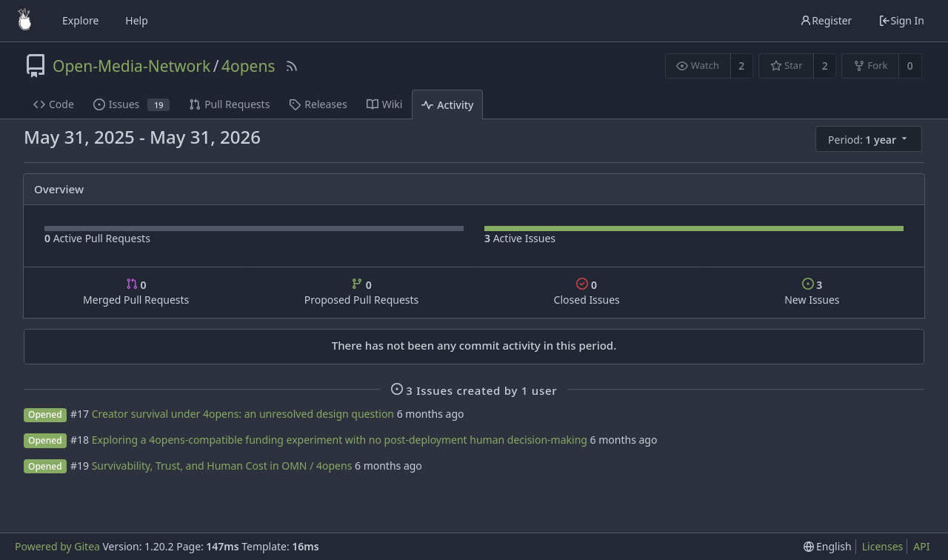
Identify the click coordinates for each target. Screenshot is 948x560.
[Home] (24, 21)
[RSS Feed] (292, 66)
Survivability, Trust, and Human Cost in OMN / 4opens (222, 466)
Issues (131, 104)
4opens (248, 66)
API (921, 546)
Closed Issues (587, 292)
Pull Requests (229, 104)
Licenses (883, 546)
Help (137, 20)
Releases (318, 104)
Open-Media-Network (131, 66)
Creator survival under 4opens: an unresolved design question (243, 414)
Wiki (385, 104)
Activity (447, 105)
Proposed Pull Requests (362, 292)
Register (826, 20)
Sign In (901, 20)
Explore (80, 20)
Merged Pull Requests (136, 292)
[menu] (870, 139)
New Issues (812, 292)
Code (54, 104)
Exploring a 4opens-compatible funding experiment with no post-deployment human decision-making (340, 440)
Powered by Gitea (57, 546)
